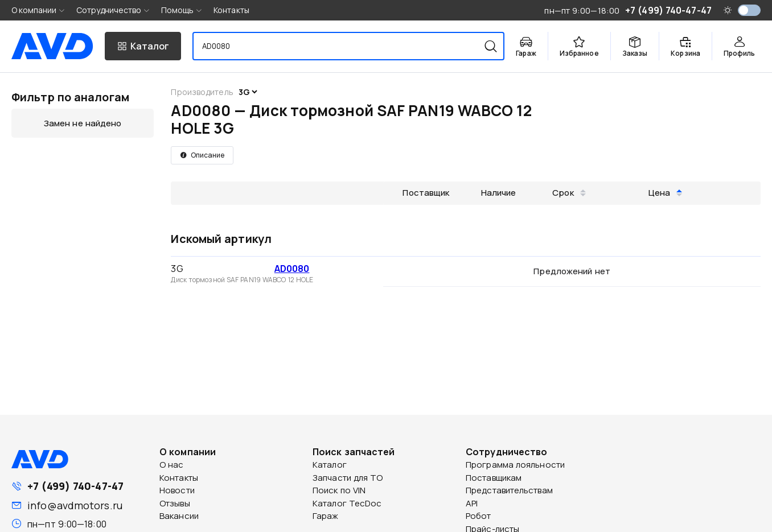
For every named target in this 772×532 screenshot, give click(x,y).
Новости (177, 490)
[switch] (749, 10)
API (472, 503)
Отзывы (175, 503)
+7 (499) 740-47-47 (75, 486)
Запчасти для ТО (348, 478)
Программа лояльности (515, 465)
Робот (479, 516)
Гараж (326, 516)
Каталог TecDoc (347, 503)
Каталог (330, 465)
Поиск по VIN (339, 490)
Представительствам (509, 490)
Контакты (231, 10)
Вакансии (179, 516)
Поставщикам (494, 478)
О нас (172, 465)
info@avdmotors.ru (75, 505)
